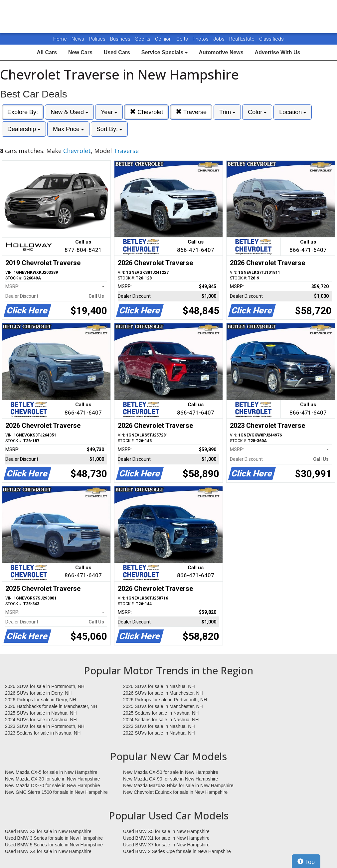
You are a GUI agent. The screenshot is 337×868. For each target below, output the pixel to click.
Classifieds (271, 39)
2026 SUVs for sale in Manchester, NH (163, 693)
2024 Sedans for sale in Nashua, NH (161, 720)
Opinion (164, 39)
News (78, 39)
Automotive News (221, 52)
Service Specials (165, 52)
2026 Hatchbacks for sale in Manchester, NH (51, 706)
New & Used (69, 112)
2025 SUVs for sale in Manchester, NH (163, 706)
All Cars (47, 52)
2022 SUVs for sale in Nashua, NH (159, 733)
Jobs (220, 39)
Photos (201, 39)
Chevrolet (146, 112)
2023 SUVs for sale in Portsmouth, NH (45, 726)
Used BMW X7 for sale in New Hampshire (166, 845)
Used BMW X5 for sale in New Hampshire (166, 831)
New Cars (80, 52)
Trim (227, 112)
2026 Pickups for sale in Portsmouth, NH (165, 700)
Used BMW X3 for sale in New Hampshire (48, 831)
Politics (97, 39)
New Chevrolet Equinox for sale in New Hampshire (175, 792)
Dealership (24, 129)
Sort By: (109, 129)
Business (121, 39)
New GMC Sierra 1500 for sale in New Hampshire (56, 792)
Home (60, 39)
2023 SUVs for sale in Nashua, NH (159, 726)
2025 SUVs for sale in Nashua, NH (41, 713)
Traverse (191, 112)
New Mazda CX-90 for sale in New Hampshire (171, 779)
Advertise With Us (278, 52)
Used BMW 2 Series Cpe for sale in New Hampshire (177, 851)
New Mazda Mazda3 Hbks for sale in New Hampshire (178, 785)
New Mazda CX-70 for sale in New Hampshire (53, 785)
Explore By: (23, 112)
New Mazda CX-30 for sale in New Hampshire (53, 779)
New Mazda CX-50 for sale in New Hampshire (171, 772)
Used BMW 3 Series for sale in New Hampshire (54, 838)
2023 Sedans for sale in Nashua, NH (43, 733)
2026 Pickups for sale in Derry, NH (41, 700)
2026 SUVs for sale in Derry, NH (38, 693)
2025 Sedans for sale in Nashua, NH (161, 713)
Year (109, 112)
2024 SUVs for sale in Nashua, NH (41, 720)
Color (257, 112)
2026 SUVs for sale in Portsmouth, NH (45, 686)
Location (293, 112)
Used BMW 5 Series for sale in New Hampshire (54, 845)
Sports (143, 39)
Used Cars (117, 52)
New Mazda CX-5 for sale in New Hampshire (51, 772)
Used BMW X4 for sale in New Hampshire (48, 851)
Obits (183, 39)
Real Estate (243, 39)
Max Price (68, 129)
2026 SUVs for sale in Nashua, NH (159, 686)
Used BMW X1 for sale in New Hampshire (166, 838)
